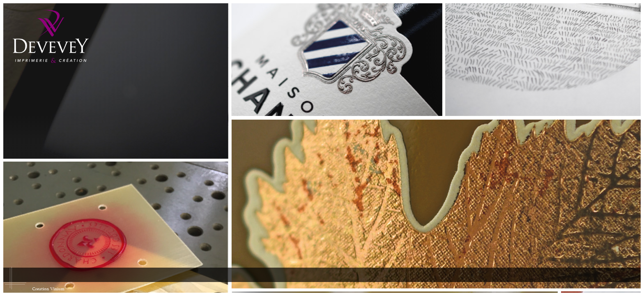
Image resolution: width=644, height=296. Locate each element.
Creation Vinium (48, 289)
